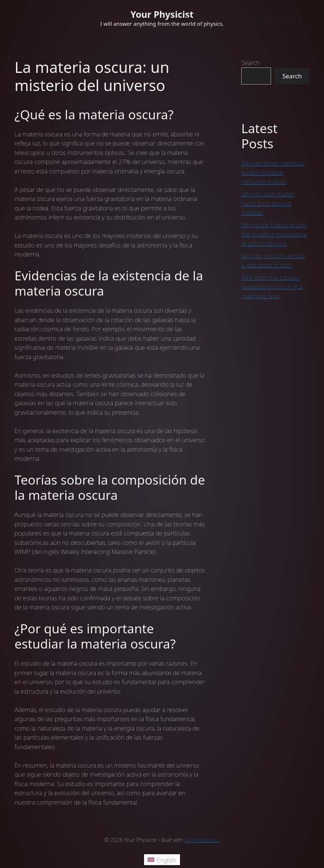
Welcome (196, 18)
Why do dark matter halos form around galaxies (268, 203)
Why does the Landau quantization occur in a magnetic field (272, 287)
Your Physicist (162, 14)
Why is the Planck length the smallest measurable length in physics (274, 234)
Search (251, 63)
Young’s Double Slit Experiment (263, 18)
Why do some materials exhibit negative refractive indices (273, 172)
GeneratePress (202, 840)
